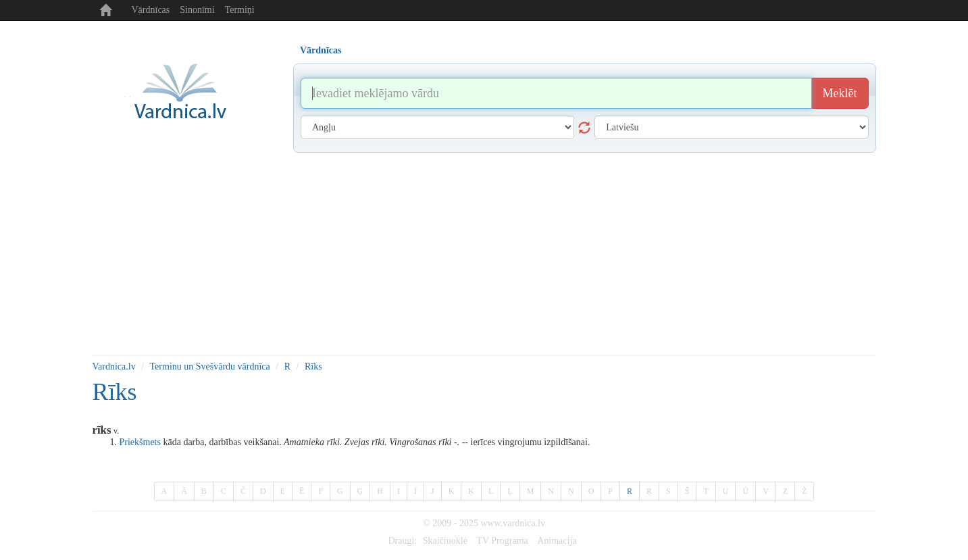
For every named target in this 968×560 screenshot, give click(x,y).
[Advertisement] (484, 254)
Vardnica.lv (114, 366)
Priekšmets (140, 442)
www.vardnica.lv (513, 523)
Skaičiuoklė (445, 541)
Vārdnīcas (151, 10)
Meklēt (840, 93)
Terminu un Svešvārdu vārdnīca (210, 366)
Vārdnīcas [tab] (321, 50)
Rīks (313, 366)
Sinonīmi (197, 10)
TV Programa (502, 541)
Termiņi (240, 10)
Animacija (557, 541)
